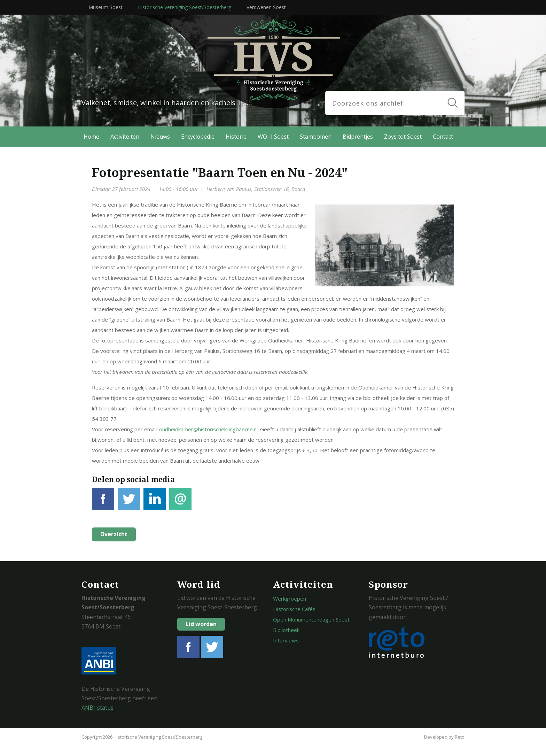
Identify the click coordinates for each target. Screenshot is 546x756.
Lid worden (201, 624)
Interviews (286, 640)
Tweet (129, 503)
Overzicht (113, 534)
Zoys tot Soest (403, 137)
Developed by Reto (444, 737)
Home (91, 137)
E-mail (180, 503)
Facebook (103, 503)
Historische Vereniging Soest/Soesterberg (185, 7)
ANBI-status (97, 708)
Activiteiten (125, 137)
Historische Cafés (294, 609)
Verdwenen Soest (266, 7)
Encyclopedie (198, 137)
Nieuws (160, 137)
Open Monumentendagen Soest (311, 619)
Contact (443, 137)
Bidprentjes (358, 137)
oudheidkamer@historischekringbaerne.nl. (209, 429)
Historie (236, 137)
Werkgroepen (290, 599)
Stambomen (316, 137)
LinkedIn (155, 503)
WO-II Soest (273, 137)
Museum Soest (106, 7)
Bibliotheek (286, 630)
